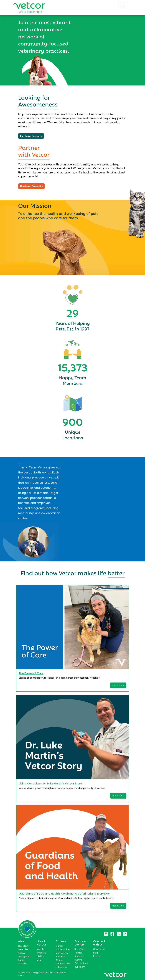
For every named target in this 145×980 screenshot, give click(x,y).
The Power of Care (31, 673)
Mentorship (62, 953)
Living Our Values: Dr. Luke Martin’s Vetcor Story (50, 783)
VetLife (41, 949)
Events (97, 956)
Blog (95, 953)
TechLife (42, 953)
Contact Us (99, 949)
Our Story (23, 946)
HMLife (40, 956)
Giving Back (24, 956)
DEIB (39, 960)
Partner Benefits (31, 186)
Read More (118, 685)
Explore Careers (31, 136)
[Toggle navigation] (123, 5)
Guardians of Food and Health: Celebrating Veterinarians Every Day (64, 894)
